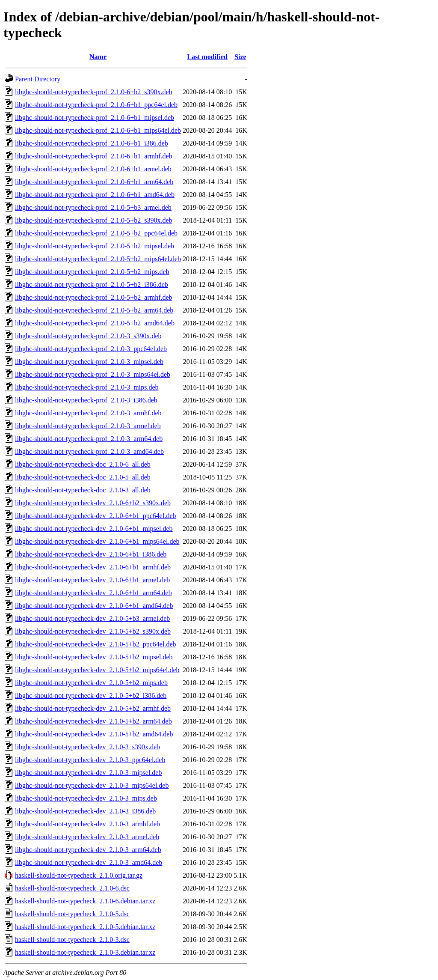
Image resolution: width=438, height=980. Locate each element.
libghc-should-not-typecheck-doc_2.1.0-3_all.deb (83, 490)
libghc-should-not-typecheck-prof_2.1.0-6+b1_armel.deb (93, 169)
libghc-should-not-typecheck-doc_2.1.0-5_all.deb (83, 477)
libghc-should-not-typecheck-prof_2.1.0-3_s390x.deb (88, 336)
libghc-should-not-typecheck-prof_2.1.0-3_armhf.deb (88, 413)
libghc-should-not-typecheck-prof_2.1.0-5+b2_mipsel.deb (95, 246)
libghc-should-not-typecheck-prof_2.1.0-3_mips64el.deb (93, 374)
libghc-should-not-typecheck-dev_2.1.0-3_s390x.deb (87, 747)
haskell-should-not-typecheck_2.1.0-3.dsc (72, 940)
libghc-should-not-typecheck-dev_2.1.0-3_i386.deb (85, 811)
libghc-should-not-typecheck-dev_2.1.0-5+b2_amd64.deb (94, 734)
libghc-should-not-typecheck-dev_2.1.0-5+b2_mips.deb (91, 683)
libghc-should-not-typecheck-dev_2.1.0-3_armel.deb (87, 837)
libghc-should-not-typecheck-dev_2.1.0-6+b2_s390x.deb (93, 503)
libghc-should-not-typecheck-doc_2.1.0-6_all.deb (83, 464)
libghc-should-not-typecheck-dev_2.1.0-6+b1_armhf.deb (93, 567)
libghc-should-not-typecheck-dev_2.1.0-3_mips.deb (86, 798)
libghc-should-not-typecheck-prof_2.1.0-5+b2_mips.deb (92, 272)
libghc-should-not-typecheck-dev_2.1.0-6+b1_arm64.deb (93, 593)
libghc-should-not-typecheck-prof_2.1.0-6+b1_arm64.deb (94, 182)
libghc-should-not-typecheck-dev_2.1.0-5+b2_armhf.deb (93, 708)
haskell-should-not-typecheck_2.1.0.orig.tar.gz (79, 875)
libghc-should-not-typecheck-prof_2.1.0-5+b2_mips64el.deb (98, 259)
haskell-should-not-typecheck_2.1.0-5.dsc (72, 914)
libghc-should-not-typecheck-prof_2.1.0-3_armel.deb (88, 426)
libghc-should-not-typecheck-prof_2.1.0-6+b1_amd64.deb (95, 195)
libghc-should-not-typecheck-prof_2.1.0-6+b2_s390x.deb (94, 92)
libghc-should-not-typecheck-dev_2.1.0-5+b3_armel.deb (92, 618)
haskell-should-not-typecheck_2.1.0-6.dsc (72, 888)
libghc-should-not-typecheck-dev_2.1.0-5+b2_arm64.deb (93, 721)
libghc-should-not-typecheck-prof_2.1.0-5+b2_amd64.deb (95, 323)
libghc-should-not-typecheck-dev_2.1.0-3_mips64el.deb (92, 785)
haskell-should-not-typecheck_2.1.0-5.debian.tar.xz (85, 927)
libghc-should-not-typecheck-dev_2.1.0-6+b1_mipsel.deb (94, 529)
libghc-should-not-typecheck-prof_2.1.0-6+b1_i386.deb (92, 143)
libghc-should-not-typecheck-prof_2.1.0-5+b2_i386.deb (92, 284)
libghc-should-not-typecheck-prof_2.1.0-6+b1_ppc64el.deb (96, 105)
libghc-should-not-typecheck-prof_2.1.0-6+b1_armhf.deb (94, 156)
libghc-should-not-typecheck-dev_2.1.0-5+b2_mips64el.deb (97, 670)
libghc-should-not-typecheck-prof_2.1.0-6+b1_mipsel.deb (95, 118)
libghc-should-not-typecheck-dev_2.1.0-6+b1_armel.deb (92, 580)
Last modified (207, 57)
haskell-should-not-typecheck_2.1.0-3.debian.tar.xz (85, 952)
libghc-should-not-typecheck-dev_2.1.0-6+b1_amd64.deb (94, 606)
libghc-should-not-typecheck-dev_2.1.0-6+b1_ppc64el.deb (95, 516)
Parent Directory (38, 79)
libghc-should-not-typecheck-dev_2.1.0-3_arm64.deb (88, 850)
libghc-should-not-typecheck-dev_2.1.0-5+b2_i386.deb (91, 696)
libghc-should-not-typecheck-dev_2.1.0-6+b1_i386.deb (91, 554)
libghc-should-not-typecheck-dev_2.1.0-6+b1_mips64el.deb (97, 541)
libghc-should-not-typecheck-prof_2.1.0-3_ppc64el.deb (91, 349)
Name (98, 57)
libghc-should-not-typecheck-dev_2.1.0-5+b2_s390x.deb (93, 631)
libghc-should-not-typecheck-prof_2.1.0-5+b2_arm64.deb (94, 310)
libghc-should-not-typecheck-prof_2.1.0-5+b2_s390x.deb (94, 220)
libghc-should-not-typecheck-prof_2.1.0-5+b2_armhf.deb (94, 297)
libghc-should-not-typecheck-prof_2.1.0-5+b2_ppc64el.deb (96, 233)
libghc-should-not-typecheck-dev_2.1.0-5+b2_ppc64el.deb (95, 644)
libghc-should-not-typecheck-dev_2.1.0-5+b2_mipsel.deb (94, 657)
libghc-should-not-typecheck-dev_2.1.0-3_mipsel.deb (88, 773)
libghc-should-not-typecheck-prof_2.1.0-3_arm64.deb (89, 439)
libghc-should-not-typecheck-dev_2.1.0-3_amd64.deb (89, 862)
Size (240, 57)
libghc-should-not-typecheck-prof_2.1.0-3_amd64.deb (89, 451)
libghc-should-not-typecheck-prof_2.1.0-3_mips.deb (87, 387)
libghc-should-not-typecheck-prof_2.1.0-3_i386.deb (86, 400)
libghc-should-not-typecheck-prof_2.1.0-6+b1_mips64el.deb (98, 130)
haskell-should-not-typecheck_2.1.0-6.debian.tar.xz (85, 901)
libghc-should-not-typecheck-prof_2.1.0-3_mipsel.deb (89, 362)
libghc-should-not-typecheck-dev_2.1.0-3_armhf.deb (87, 824)
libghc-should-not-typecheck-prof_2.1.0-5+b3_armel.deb (93, 207)
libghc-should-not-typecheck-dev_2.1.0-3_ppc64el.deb (90, 760)
